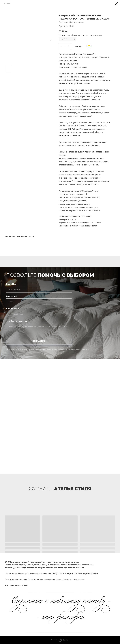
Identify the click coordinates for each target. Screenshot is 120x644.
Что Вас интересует (17, 321)
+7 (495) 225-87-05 (58, 573)
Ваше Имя (11, 284)
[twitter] (113, 586)
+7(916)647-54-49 (91, 573)
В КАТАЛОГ (7, 3)
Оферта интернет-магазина (16, 579)
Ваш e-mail (11, 296)
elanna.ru (80, 568)
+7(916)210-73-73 (75, 573)
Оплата (66, 579)
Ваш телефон (13, 309)
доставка (74, 579)
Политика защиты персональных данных (45, 579)
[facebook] (109, 586)
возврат (81, 579)
